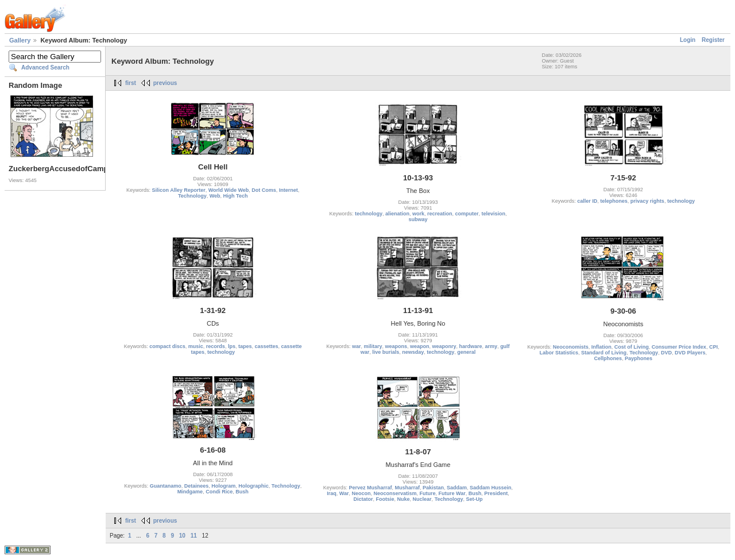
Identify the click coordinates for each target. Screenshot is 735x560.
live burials (386, 352)
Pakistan (433, 488)
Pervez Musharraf (370, 488)
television (494, 214)
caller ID (587, 201)
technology (369, 214)
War (344, 493)
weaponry (444, 346)
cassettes (266, 346)
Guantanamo (166, 486)
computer (467, 214)
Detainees (197, 486)
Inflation (601, 347)
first (131, 83)
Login (688, 40)
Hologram (223, 486)
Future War (452, 493)
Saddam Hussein (491, 488)
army (492, 346)
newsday (413, 352)
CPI (713, 347)
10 (182, 536)
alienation (397, 214)
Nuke (404, 499)
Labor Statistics (559, 353)
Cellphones (608, 358)
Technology (192, 196)
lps (232, 346)
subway (418, 219)
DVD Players (690, 353)
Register (713, 40)
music (196, 346)
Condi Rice (219, 492)
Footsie (385, 499)
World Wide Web (229, 190)
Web (215, 196)
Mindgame (190, 492)
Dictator (363, 499)
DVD (666, 353)
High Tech (236, 196)
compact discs (167, 346)
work (418, 214)
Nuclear (422, 499)
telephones (614, 201)
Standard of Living (604, 353)
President (496, 493)
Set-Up (474, 499)
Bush (242, 492)
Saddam (457, 488)
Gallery (20, 40)
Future (428, 493)
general (466, 352)
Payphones (639, 358)
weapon (420, 346)
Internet (289, 190)
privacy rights (647, 201)
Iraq (332, 493)
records (216, 346)
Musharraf (407, 488)
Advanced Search (45, 67)
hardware (471, 346)
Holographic (254, 486)
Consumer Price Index (679, 347)
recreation (440, 214)
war (357, 346)
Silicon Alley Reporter (178, 190)
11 (194, 536)
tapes (245, 346)
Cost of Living (632, 347)
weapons (396, 346)
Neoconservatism (395, 493)
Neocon (361, 493)
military (373, 346)
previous (165, 83)
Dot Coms (264, 190)
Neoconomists (571, 347)
